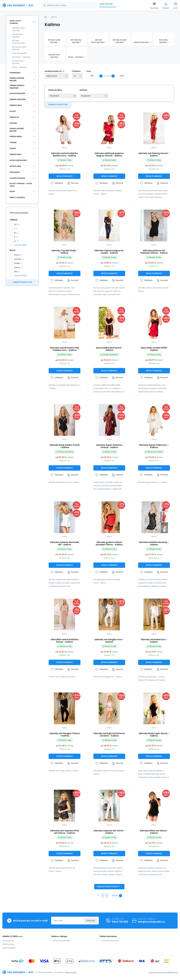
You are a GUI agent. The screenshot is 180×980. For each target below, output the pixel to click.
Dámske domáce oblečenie (17, 87)
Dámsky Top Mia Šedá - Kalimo (65, 252)
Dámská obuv (16, 105)
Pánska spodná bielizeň (17, 130)
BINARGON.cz (172, 972)
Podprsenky (15, 73)
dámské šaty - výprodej (18, 36)
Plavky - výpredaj (19, 67)
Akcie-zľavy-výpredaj (16, 22)
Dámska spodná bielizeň (17, 79)
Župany (13, 148)
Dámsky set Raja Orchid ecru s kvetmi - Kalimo (109, 735)
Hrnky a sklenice (17, 197)
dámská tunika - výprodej (19, 29)
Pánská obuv (16, 154)
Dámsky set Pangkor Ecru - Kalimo (109, 641)
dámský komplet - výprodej (20, 48)
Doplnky (13, 123)
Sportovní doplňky (18, 160)
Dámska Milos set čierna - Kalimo (154, 832)
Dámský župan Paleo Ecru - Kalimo (154, 446)
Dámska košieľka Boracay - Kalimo (154, 543)
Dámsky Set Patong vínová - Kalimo (154, 154)
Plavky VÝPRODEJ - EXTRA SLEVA (21, 185)
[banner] (19, 5)
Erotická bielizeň (17, 93)
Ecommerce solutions (158, 972)
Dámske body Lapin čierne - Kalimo (154, 735)
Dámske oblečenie (18, 99)
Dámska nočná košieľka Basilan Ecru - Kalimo (64, 154)
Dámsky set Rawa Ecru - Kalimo (154, 641)
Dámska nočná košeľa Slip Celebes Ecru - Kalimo (64, 349)
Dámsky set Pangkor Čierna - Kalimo (65, 735)
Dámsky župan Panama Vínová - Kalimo (109, 446)
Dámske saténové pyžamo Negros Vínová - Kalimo (109, 154)
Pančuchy (14, 117)
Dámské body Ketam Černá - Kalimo (64, 446)
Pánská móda (16, 137)
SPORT (12, 192)
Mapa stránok (71, 972)
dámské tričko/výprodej (18, 42)
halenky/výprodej (19, 53)
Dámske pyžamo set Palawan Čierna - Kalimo (154, 252)
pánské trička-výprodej (18, 62)
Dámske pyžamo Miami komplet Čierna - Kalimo (109, 543)
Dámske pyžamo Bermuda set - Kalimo (65, 543)
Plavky (13, 111)
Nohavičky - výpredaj (21, 57)
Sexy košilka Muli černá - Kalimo (109, 349)
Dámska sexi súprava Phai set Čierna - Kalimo (65, 832)
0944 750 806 (106, 4)
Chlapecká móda (17, 178)
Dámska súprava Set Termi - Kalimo (109, 832)
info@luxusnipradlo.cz (108, 7)
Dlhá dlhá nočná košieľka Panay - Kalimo (65, 641)
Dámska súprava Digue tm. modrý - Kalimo (109, 252)
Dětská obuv (15, 166)
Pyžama (13, 142)
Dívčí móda (15, 172)
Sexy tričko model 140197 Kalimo (154, 349)
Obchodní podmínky (61, 941)
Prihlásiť (91, 921)
